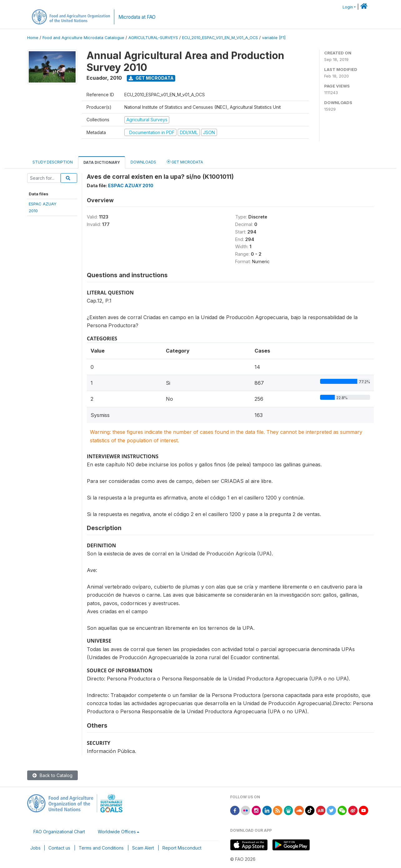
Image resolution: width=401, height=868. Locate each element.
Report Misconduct (182, 848)
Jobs (35, 848)
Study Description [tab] (53, 162)
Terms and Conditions (101, 848)
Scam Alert (143, 848)
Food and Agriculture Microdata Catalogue (83, 38)
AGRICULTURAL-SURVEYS (153, 38)
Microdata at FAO (137, 17)
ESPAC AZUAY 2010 (131, 186)
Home (33, 38)
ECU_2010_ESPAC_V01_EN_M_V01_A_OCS (220, 38)
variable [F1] (274, 38)
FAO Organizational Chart (59, 832)
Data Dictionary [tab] (102, 162)
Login (348, 7)
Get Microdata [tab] (185, 162)
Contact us (59, 848)
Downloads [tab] (143, 162)
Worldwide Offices (117, 832)
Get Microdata (151, 78)
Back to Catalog (52, 775)
